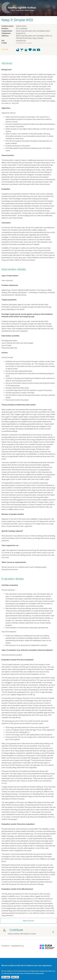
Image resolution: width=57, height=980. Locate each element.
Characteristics (8, 155)
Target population (9, 300)
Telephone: (6, 33)
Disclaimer (5, 946)
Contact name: (8, 26)
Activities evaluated (10, 585)
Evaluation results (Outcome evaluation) (18, 824)
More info (15, 979)
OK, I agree (6, 979)
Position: (5, 29)
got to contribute (28, 931)
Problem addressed (10, 285)
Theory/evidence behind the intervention (19, 405)
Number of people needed (13, 514)
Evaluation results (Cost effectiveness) (17, 889)
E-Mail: (4, 43)
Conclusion (6, 223)
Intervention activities (10, 336)
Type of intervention (10, 276)
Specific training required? (12, 531)
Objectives (6, 108)
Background (6, 70)
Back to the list (28, 921)
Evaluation (6, 189)
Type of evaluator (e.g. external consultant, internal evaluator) (27, 650)
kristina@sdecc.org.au (24, 43)
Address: (5, 36)
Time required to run (10, 545)
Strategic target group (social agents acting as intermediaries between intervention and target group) (27, 315)
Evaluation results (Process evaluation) (17, 660)
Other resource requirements (14, 562)
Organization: (7, 31)
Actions (5, 353)
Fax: (3, 41)
